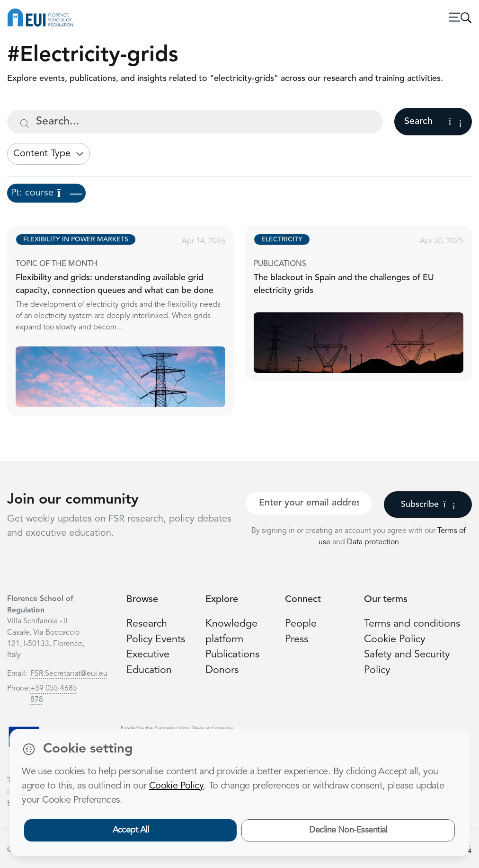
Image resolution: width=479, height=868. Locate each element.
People (301, 624)
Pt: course (46, 193)
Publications (232, 655)
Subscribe (428, 505)
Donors (222, 670)
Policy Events (156, 640)
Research (147, 624)
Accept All (131, 830)
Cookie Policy (395, 640)
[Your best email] (309, 503)
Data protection (373, 542)
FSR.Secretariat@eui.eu (69, 674)
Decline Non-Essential (348, 830)
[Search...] (195, 122)
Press (297, 640)
